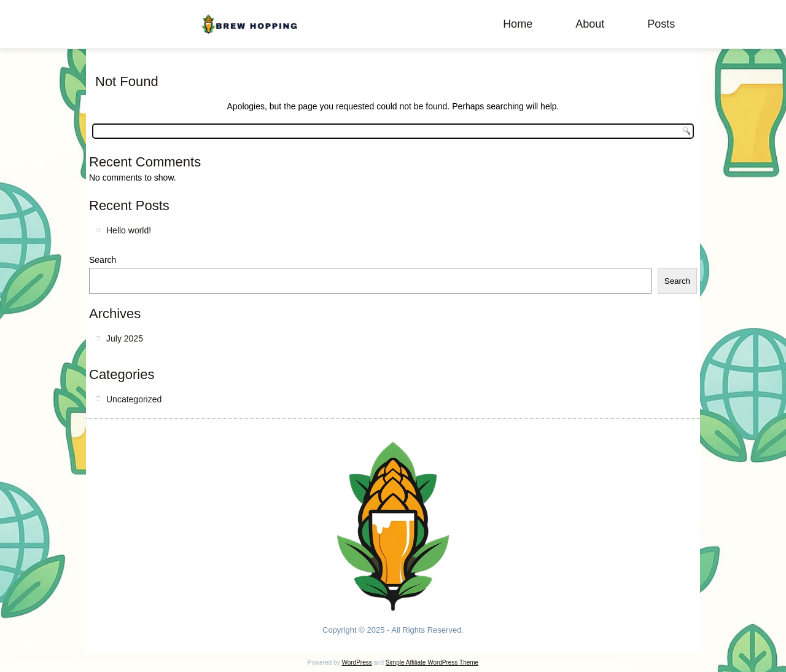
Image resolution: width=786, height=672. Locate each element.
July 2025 (125, 338)
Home (518, 24)
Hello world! (129, 230)
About (590, 24)
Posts (661, 24)
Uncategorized (134, 399)
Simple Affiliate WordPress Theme (432, 662)
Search (103, 260)
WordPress (356, 662)
